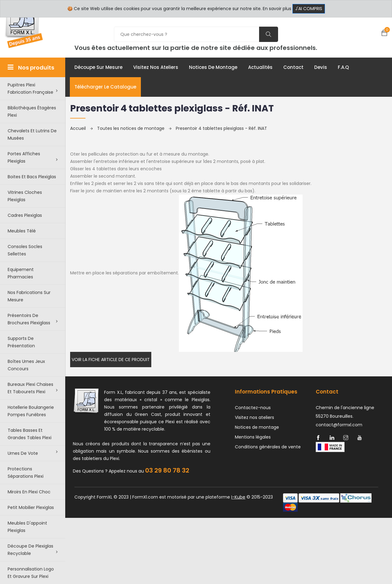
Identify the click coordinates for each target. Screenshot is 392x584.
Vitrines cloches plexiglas (25, 196)
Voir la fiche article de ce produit (111, 360)
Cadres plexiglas (25, 215)
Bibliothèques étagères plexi (32, 111)
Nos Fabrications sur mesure (29, 296)
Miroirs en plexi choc (29, 492)
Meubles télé (22, 231)
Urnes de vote (33, 453)
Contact (293, 67)
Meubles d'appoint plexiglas (27, 527)
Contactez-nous (253, 408)
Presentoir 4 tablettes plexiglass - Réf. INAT (221, 128)
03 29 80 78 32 (167, 470)
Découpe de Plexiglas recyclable (33, 550)
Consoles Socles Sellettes (25, 250)
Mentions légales (253, 437)
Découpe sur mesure (98, 67)
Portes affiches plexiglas (33, 157)
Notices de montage (213, 67)
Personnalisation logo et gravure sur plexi (31, 573)
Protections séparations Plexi (26, 473)
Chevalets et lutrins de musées (32, 134)
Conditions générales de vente (268, 447)
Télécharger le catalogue (105, 87)
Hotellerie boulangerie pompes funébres (31, 411)
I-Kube (238, 497)
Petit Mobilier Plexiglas (31, 507)
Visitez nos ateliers (156, 67)
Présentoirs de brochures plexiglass (33, 319)
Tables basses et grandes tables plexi (30, 434)
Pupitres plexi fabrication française (33, 89)
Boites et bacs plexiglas (32, 177)
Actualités (260, 67)
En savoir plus (277, 9)
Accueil (81, 128)
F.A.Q (343, 67)
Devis (321, 67)
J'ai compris (309, 9)
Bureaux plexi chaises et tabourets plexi (33, 388)
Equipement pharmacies (21, 273)
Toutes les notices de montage (134, 128)
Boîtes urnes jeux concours (26, 365)
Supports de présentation (21, 342)
